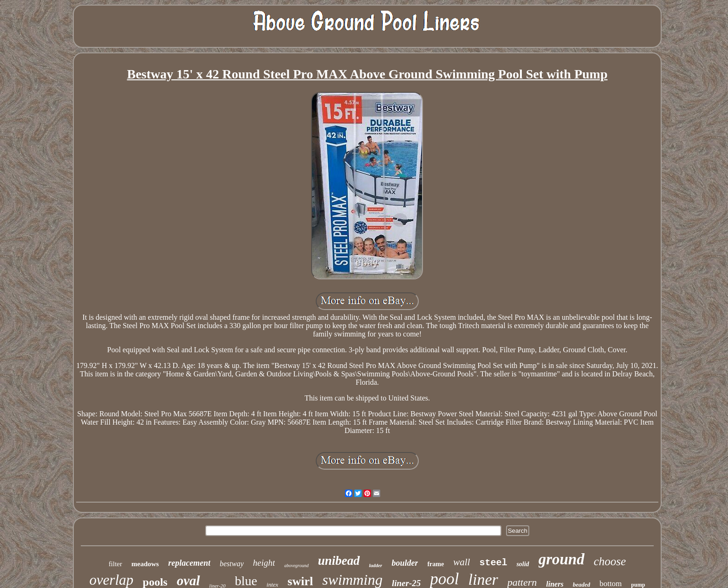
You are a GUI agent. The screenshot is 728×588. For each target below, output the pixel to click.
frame (435, 564)
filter (115, 564)
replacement (189, 563)
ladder (376, 565)
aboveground (296, 565)
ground (562, 559)
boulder (405, 563)
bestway (232, 564)
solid (523, 564)
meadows (145, 564)
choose (610, 561)
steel (493, 563)
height (264, 563)
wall (461, 562)
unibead (339, 561)
